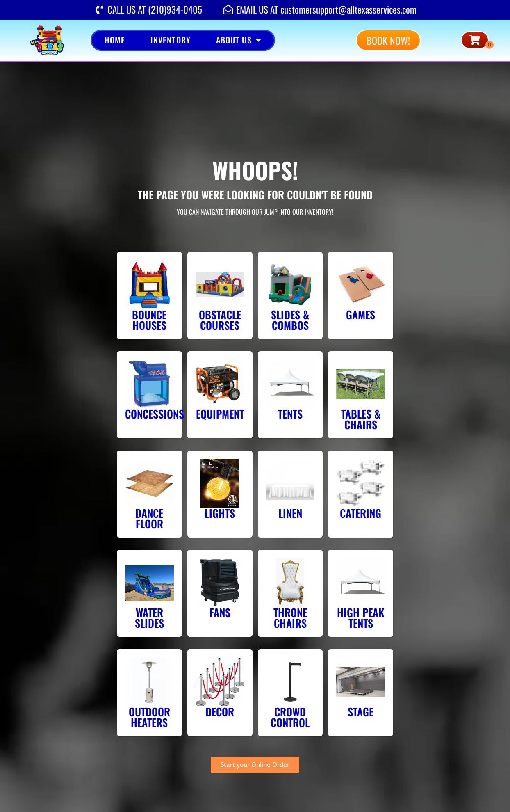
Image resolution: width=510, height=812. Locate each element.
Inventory (171, 40)
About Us (239, 40)
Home (115, 40)
